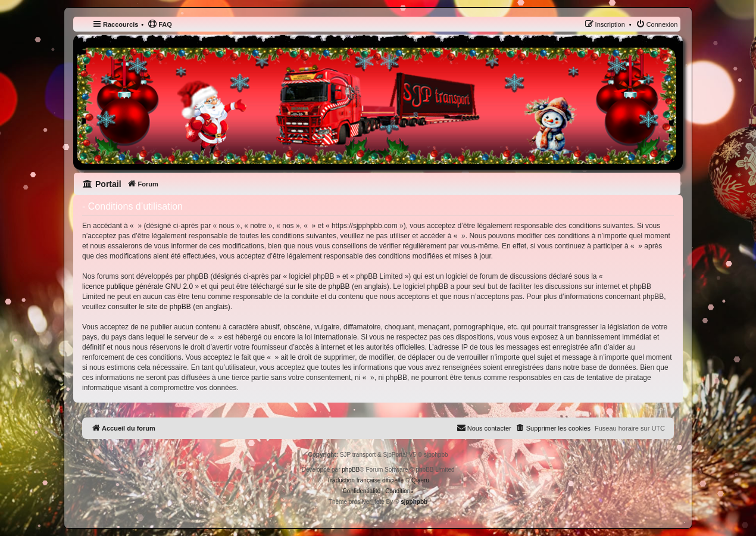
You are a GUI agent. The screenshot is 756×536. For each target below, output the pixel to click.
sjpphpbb (414, 502)
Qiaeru (420, 480)
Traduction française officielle (365, 480)
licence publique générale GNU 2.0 (138, 286)
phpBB (351, 470)
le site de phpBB (324, 286)
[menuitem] (160, 24)
